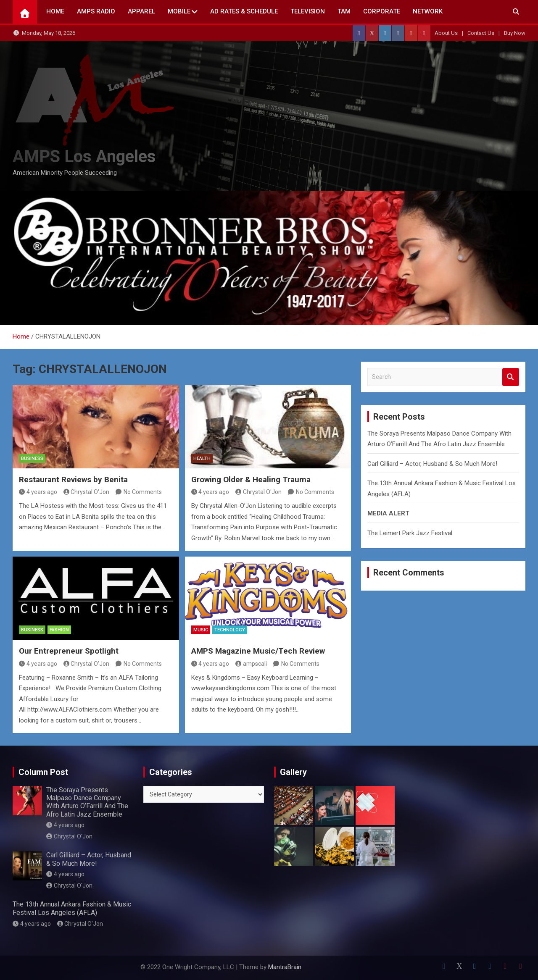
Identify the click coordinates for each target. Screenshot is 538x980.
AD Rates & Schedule (244, 11)
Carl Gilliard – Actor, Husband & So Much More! (432, 464)
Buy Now (515, 33)
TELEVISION (308, 11)
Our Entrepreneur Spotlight (69, 651)
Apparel (141, 11)
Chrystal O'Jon (87, 492)
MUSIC (201, 630)
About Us (446, 33)
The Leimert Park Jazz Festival (410, 533)
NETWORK (428, 11)
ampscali (251, 664)
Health (202, 458)
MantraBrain (285, 967)
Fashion (59, 630)
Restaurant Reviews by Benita (73, 479)
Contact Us (481, 33)
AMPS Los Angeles (84, 156)
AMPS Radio (96, 11)
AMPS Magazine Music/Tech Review (258, 651)
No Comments (143, 492)
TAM (344, 11)
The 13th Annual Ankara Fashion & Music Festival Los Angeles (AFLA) (72, 908)
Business (32, 458)
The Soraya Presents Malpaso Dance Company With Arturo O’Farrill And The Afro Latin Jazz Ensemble (87, 802)
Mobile (179, 11)
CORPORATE (382, 11)
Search (511, 377)
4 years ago (38, 492)
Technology (230, 630)
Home (55, 11)
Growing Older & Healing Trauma (251, 479)
